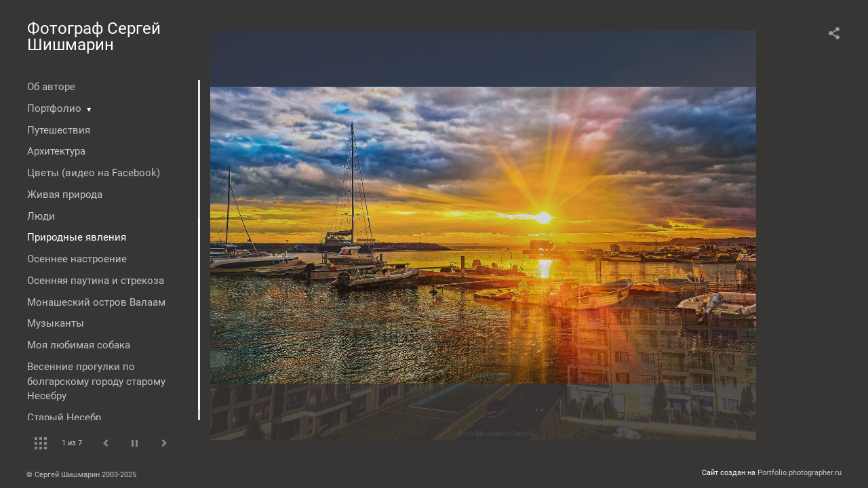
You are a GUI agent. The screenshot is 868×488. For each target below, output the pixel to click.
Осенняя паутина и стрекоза (96, 281)
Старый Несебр (64, 418)
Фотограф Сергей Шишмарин (94, 37)
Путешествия (59, 130)
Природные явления (77, 237)
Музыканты (56, 323)
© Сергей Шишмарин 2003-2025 (81, 475)
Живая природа (65, 195)
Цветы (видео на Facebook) (94, 173)
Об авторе (51, 87)
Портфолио (54, 108)
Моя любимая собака (79, 345)
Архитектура (56, 151)
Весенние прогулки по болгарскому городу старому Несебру (96, 382)
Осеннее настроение (77, 259)
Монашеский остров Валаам (96, 302)
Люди (41, 216)
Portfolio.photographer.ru (800, 473)
